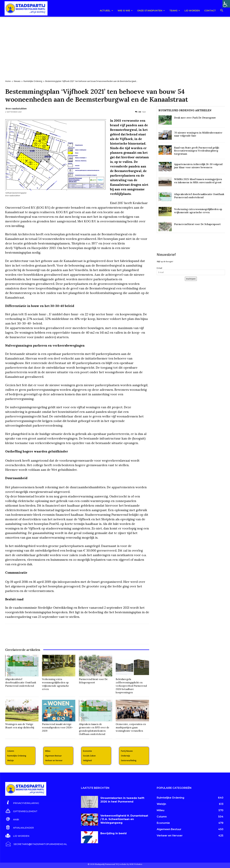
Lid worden (192, 11)
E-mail (159, 268)
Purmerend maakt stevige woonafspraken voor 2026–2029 (57, 727)
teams (175, 11)
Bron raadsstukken (16, 109)
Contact (210, 11)
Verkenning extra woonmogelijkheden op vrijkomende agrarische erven (55, 684)
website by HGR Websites (131, 864)
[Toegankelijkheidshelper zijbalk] (226, 4)
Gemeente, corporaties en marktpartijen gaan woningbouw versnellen (131, 727)
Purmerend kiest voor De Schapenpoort (93, 681)
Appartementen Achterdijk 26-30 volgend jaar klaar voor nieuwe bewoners (198, 166)
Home (8, 81)
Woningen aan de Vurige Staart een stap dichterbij (20, 726)
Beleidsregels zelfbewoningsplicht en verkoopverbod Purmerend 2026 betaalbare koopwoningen (131, 686)
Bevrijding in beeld (114, 833)
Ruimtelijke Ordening (33, 81)
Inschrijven (191, 279)
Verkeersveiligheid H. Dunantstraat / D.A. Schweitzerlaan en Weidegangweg (124, 819)
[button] (222, 11)
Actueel (106, 11)
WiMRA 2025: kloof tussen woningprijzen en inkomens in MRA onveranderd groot (198, 181)
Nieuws (17, 81)
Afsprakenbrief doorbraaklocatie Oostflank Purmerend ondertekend (21, 682)
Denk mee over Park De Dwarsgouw (195, 118)
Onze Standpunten (151, 11)
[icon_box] (22, 803)
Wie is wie (125, 11)
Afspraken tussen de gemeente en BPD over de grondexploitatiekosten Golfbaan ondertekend (94, 729)
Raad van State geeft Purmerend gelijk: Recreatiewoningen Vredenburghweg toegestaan (197, 151)
